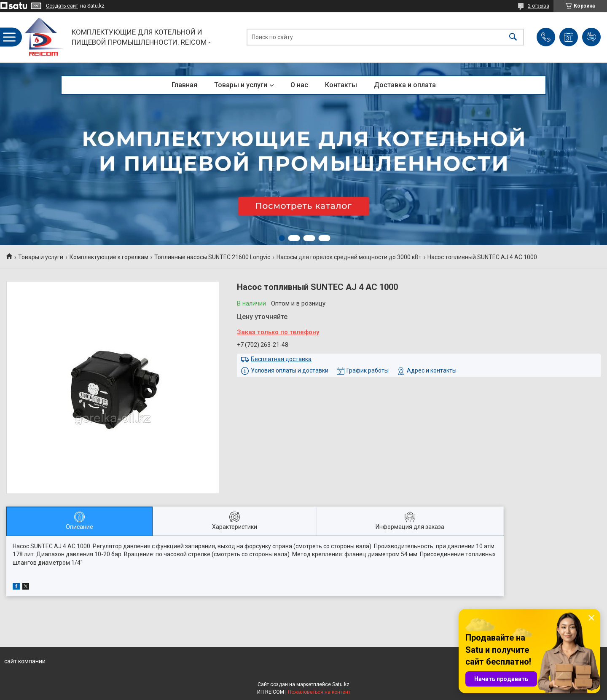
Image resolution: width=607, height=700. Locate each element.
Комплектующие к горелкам (109, 257)
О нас (299, 85)
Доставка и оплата (405, 85)
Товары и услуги (241, 85)
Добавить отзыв (591, 37)
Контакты (341, 85)
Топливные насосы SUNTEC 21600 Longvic (212, 257)
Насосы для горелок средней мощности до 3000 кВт (349, 257)
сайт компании (25, 661)
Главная (184, 85)
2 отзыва (539, 6)
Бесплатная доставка (281, 359)
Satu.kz (341, 684)
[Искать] (513, 37)
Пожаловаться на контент (319, 692)
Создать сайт (62, 6)
